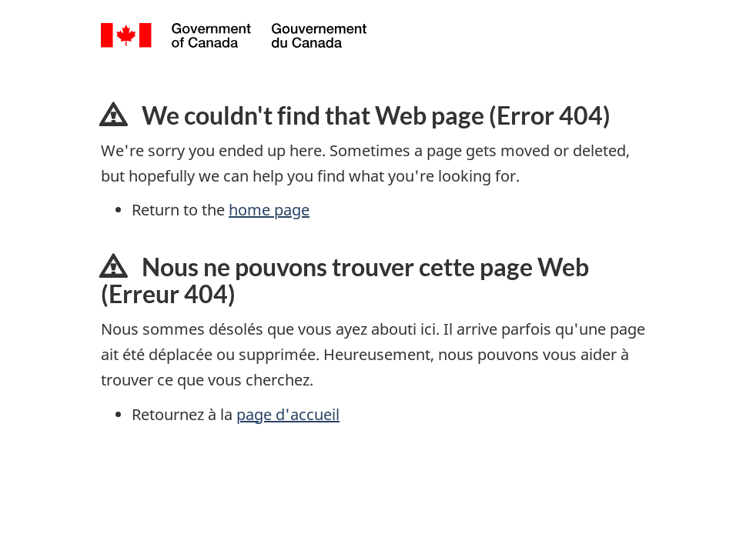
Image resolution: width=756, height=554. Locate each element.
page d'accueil (288, 414)
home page (269, 210)
